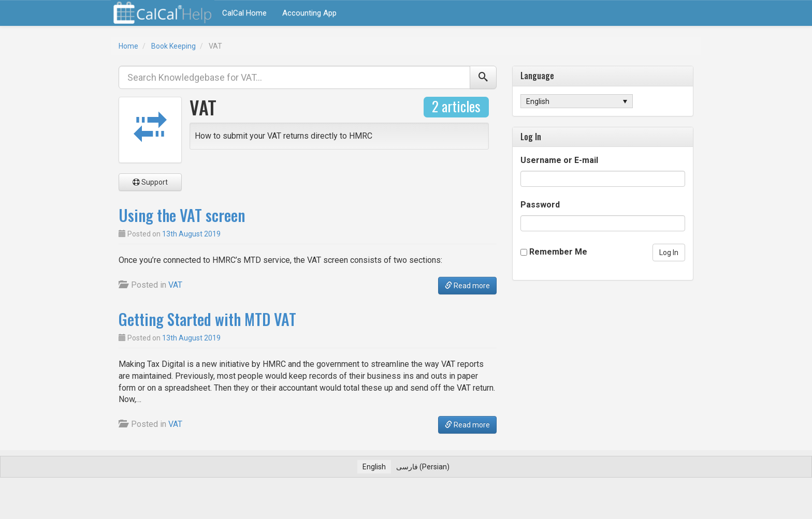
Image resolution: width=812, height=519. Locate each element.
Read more (467, 286)
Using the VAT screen (182, 215)
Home (128, 46)
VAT (175, 285)
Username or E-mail (559, 160)
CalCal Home (244, 13)
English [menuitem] (538, 101)
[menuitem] (577, 101)
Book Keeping (173, 46)
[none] (577, 101)
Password (540, 205)
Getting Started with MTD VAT (207, 319)
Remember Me (558, 252)
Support (150, 182)
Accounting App (309, 13)
